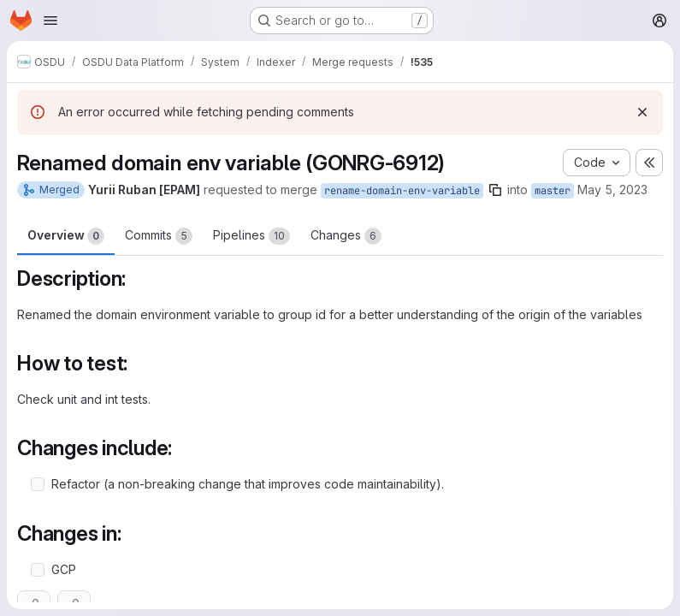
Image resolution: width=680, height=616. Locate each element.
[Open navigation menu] (50, 21)
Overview (66, 236)
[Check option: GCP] (38, 570)
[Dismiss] (642, 112)
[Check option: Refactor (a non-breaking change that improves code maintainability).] (38, 484)
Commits (159, 236)
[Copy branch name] (495, 190)
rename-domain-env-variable (402, 191)
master (553, 191)
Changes (346, 236)
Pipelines (251, 236)
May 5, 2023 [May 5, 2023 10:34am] (612, 190)
